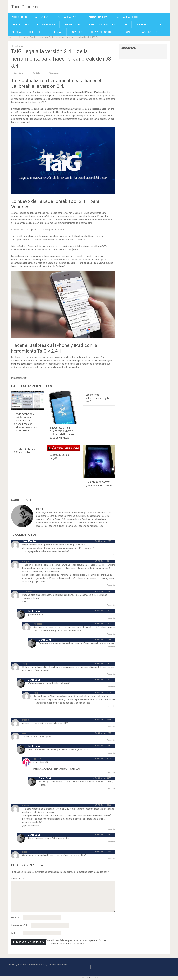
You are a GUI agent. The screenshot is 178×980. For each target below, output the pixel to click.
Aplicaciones (20, 25)
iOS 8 (24, 378)
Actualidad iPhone (129, 17)
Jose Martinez (30, 541)
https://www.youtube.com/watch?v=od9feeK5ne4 (58, 769)
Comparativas (46, 25)
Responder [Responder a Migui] (111, 859)
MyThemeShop (61, 964)
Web (13, 933)
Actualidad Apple (69, 17)
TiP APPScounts (101, 32)
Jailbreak (142, 25)
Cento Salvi (18, 73)
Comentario (17, 879)
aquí (62, 266)
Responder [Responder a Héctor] (111, 772)
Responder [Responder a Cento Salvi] (111, 618)
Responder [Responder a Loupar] (111, 585)
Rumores (76, 32)
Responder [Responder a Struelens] (111, 605)
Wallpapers (149, 32)
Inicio (10, 37)
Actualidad (42, 17)
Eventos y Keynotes (102, 25)
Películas (56, 32)
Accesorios (19, 17)
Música (16, 32)
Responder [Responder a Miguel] (111, 727)
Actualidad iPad (99, 17)
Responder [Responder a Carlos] (111, 829)
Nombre (16, 918)
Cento (41, 509)
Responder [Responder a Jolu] (111, 674)
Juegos (161, 25)
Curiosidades (72, 25)
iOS (125, 25)
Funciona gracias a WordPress (21, 964)
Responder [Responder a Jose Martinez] (111, 555)
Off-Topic (35, 32)
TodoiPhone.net (26, 7)
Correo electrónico (21, 925)
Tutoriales (126, 32)
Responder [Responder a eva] (111, 740)
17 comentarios (54, 73)
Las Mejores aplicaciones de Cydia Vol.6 (98, 398)
